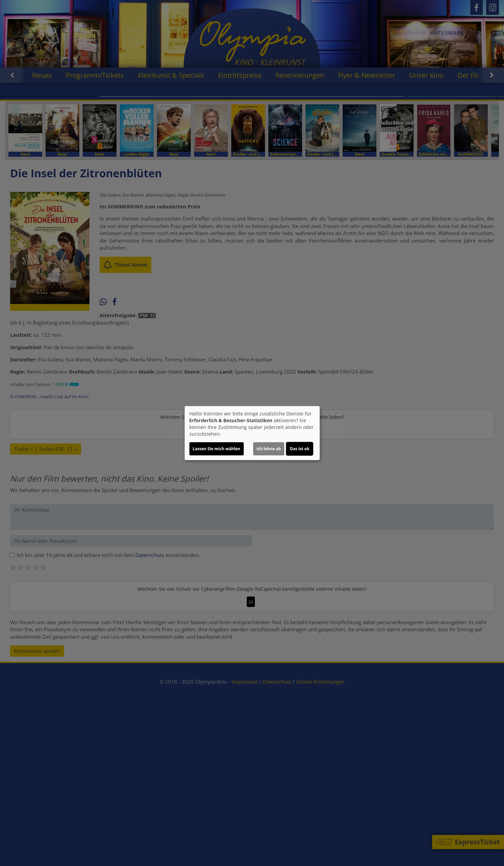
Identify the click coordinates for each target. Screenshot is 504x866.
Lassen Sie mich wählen (217, 449)
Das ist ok (299, 449)
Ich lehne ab (269, 449)
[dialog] (252, 433)
